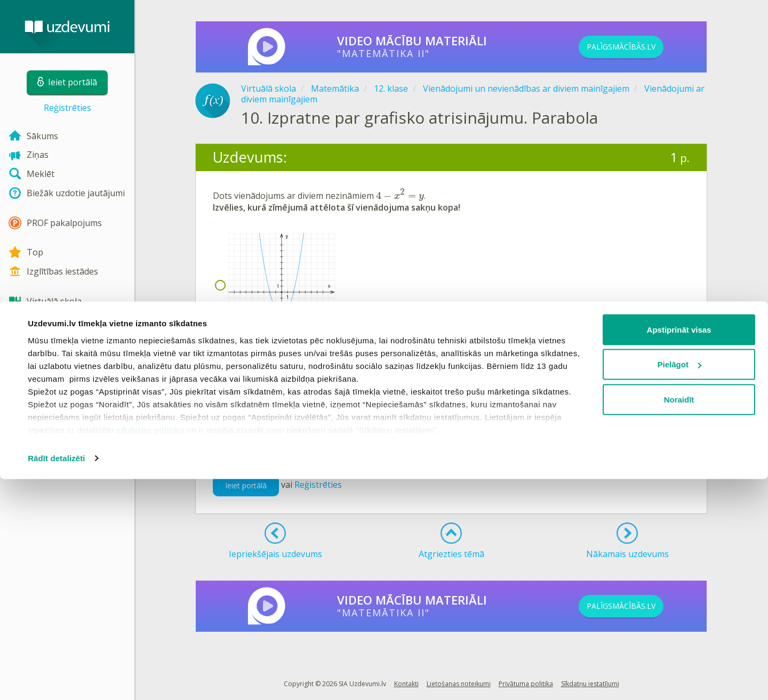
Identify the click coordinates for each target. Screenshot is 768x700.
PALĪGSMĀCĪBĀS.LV (639, 47)
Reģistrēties (67, 108)
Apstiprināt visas (679, 550)
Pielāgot (679, 586)
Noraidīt (679, 620)
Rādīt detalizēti (56, 679)
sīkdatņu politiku (150, 651)
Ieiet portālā (246, 485)
